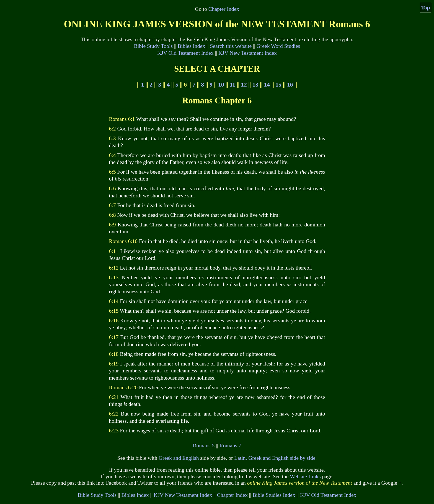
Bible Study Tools (153, 46)
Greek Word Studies (278, 46)
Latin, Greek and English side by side (275, 458)
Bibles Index (191, 46)
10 (221, 85)
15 (278, 85)
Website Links (305, 476)
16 (290, 85)
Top (426, 8)
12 (244, 85)
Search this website (231, 46)
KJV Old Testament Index (185, 53)
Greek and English (179, 458)
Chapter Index (224, 9)
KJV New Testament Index (248, 53)
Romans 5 (204, 446)
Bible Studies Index (274, 495)
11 (232, 85)
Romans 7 (230, 446)
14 (267, 85)
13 (255, 85)
